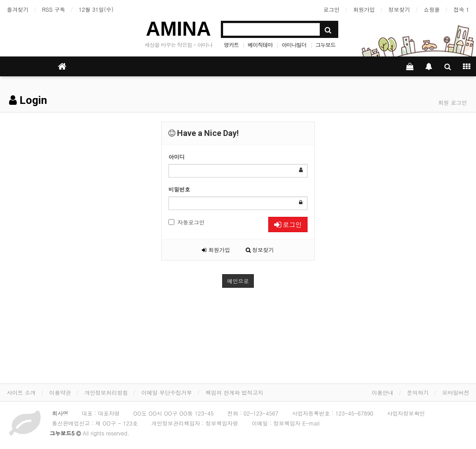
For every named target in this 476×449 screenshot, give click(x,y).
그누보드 (326, 44)
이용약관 (60, 392)
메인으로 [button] (238, 281)
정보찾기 (399, 9)
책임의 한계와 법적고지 (234, 392)
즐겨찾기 (18, 9)
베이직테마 (260, 44)
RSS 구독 (54, 9)
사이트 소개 (21, 392)
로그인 (331, 9)
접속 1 (461, 9)
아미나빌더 (294, 44)
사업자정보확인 (406, 413)
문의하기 (418, 392)
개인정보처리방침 (106, 392)
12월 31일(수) (96, 9)
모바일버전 (456, 392)
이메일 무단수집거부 (167, 392)
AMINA (178, 29)
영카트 (231, 44)
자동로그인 (187, 222)
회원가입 (364, 9)
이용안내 (383, 392)
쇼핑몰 (432, 9)
